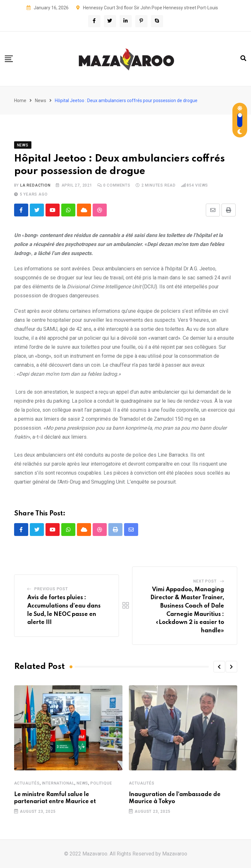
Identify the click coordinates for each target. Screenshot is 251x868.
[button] (219, 667)
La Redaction (35, 185)
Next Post (205, 581)
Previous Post (51, 589)
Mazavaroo (175, 854)
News (41, 101)
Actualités (27, 783)
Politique (101, 783)
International (58, 783)
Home (20, 101)
